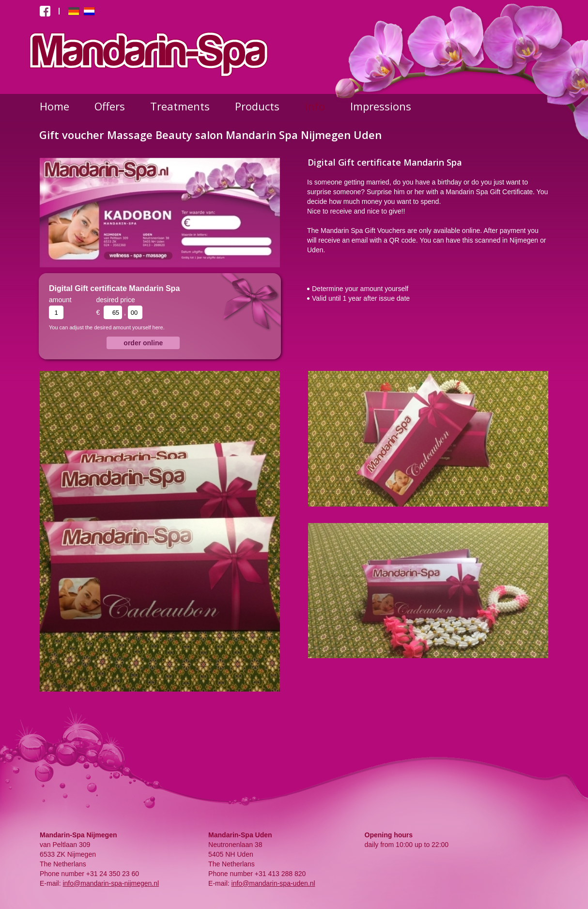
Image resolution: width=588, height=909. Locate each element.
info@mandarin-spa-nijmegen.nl (111, 883)
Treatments (180, 106)
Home (54, 106)
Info (315, 106)
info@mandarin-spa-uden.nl (273, 883)
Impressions (381, 106)
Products (257, 106)
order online (143, 343)
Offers (110, 106)
